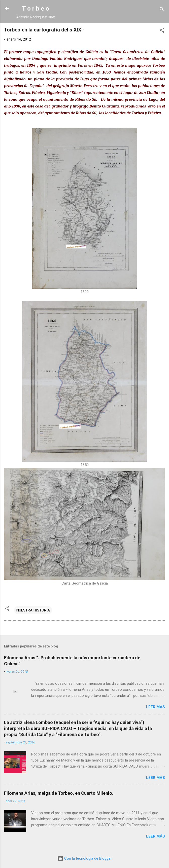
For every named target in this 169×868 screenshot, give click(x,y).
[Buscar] (162, 10)
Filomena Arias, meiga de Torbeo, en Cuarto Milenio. (59, 793)
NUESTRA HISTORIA (33, 610)
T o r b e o (36, 9)
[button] (162, 31)
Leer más (156, 707)
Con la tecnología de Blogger (84, 858)
